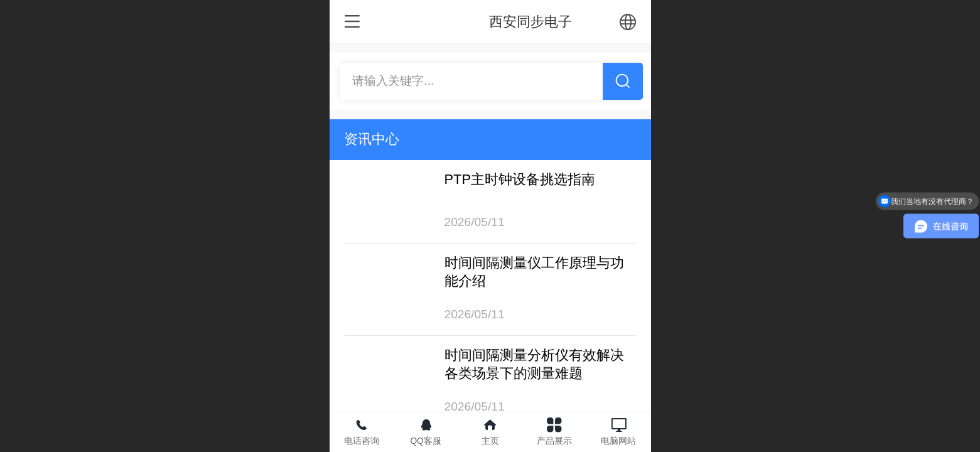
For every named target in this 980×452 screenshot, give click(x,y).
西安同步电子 (530, 22)
